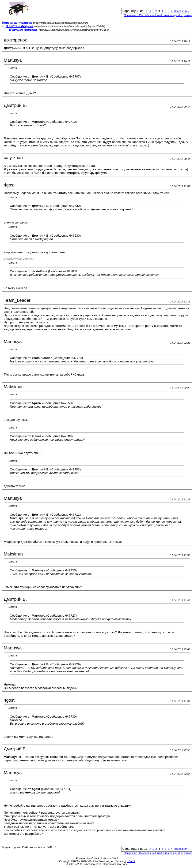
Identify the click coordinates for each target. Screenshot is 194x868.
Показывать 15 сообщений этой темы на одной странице (158, 15)
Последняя (182, 11)
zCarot (131, 861)
